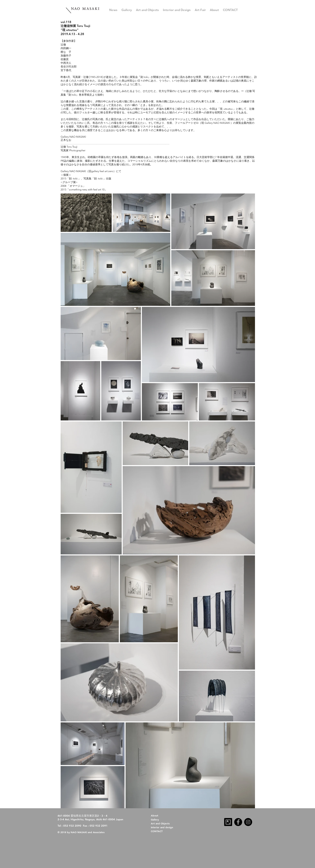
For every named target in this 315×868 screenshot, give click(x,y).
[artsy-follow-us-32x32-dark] (228, 822)
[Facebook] (238, 822)
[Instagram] (248, 822)
